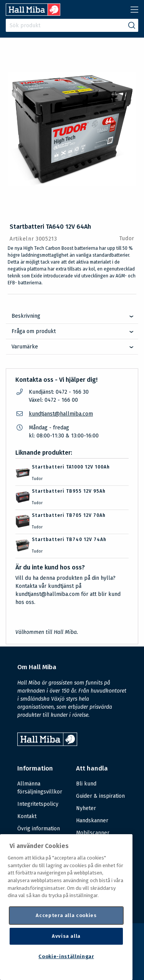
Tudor (127, 238)
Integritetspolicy (38, 804)
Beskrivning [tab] (26, 316)
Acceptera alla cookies (66, 915)
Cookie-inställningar (66, 956)
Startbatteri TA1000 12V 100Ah (71, 467)
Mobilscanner (93, 833)
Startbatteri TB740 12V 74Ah (69, 539)
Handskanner (92, 821)
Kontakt (27, 816)
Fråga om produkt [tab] (34, 331)
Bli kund (86, 784)
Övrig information (39, 829)
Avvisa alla (66, 936)
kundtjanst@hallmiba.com (61, 414)
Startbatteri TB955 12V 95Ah (69, 491)
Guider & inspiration (100, 796)
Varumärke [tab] (25, 347)
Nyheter (86, 808)
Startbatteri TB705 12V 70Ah (69, 515)
